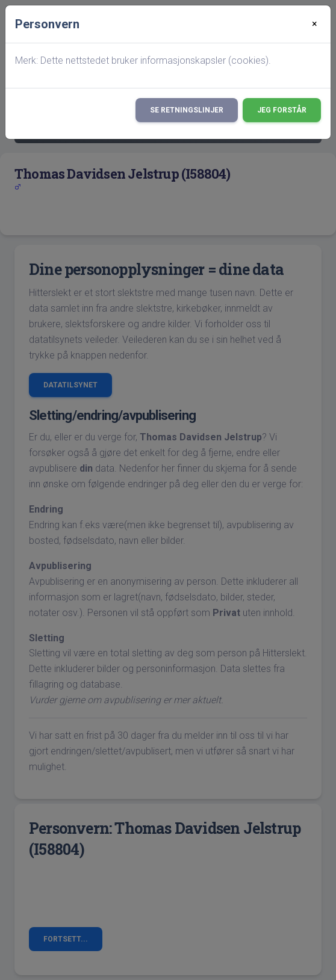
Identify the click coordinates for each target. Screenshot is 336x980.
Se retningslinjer (187, 110)
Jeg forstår (282, 110)
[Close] (315, 24)
